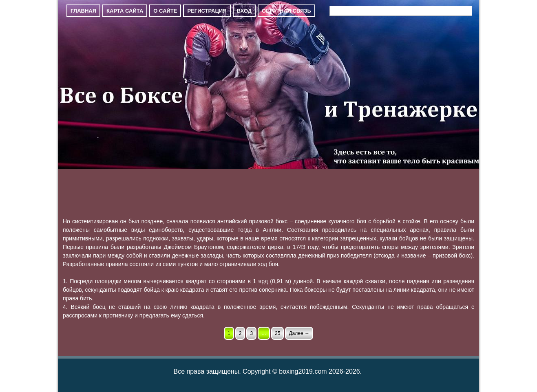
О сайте (165, 11)
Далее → (299, 333)
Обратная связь (286, 11)
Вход (244, 11)
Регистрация (207, 11)
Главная (83, 11)
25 (277, 333)
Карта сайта (125, 11)
